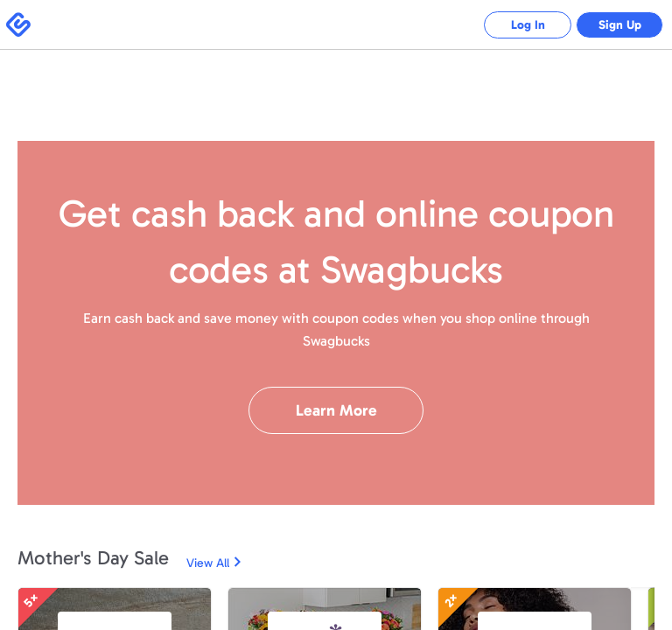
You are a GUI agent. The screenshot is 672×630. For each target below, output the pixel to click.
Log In (528, 25)
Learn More (336, 410)
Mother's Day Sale (93, 558)
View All (208, 563)
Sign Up (620, 25)
